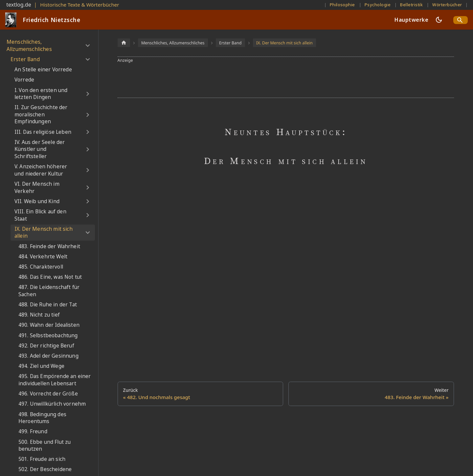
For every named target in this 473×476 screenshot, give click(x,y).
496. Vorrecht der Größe (48, 394)
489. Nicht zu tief (39, 315)
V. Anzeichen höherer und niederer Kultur (41, 170)
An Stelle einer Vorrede (43, 70)
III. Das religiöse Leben (43, 132)
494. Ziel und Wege (41, 366)
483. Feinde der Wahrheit (49, 246)
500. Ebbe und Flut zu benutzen (45, 446)
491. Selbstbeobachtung (48, 335)
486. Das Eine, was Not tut (50, 277)
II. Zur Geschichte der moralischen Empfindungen (41, 114)
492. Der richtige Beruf (46, 346)
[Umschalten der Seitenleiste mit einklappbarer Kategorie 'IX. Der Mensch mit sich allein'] (88, 233)
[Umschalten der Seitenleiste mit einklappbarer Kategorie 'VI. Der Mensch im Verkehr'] (88, 188)
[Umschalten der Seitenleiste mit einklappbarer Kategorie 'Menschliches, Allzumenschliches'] (88, 46)
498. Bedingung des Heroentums (42, 418)
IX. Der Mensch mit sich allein (44, 233)
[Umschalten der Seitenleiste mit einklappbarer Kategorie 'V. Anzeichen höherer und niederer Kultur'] (88, 170)
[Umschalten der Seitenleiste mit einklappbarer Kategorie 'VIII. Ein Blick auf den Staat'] (88, 215)
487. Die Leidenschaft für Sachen (49, 291)
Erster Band (25, 59)
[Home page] (124, 43)
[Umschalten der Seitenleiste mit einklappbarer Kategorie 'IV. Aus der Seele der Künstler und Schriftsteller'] (88, 149)
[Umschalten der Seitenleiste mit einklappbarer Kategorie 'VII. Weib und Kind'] (88, 202)
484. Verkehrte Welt (43, 257)
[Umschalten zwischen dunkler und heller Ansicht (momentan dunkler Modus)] (439, 20)
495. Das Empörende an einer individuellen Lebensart (55, 380)
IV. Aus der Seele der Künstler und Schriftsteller (40, 149)
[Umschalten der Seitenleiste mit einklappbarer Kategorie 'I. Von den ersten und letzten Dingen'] (88, 94)
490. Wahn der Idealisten (49, 325)
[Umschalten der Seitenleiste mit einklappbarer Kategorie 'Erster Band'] (88, 59)
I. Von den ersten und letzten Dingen (41, 94)
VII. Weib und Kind (37, 201)
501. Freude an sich (42, 459)
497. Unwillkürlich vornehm (52, 404)
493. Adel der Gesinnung (48, 356)
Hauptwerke (411, 20)
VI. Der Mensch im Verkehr (37, 188)
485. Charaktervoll (41, 267)
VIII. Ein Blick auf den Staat (40, 215)
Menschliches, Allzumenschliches (29, 46)
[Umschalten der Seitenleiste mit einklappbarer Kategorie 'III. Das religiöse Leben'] (88, 132)
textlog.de (19, 5)
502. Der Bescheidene (45, 469)
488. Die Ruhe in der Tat (48, 305)
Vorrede (24, 80)
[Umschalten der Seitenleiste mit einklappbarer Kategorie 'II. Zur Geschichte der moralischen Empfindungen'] (88, 115)
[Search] (461, 20)
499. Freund (33, 431)
